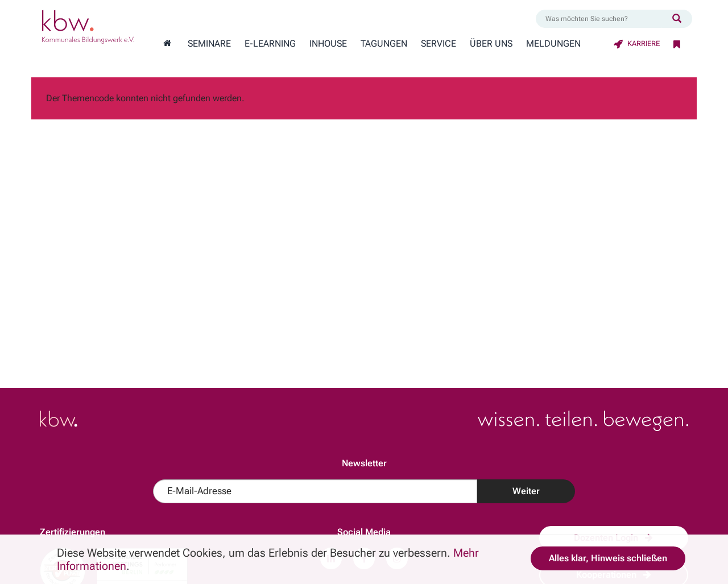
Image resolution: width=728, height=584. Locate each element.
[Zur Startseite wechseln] (167, 44)
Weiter (526, 491)
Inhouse (328, 44)
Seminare (209, 44)
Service (439, 44)
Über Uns (491, 44)
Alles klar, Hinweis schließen (608, 558)
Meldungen (553, 44)
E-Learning (270, 44)
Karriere (637, 44)
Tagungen (384, 44)
